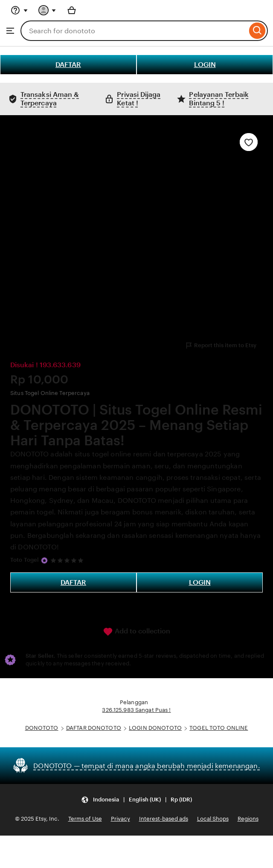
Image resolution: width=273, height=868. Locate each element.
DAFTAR (68, 65)
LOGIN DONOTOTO (155, 728)
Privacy (121, 819)
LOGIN (205, 65)
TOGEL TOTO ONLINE (219, 728)
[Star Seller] (44, 560)
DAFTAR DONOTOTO (94, 728)
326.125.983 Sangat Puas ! (136, 710)
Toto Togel (25, 560)
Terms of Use (85, 819)
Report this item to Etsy (221, 345)
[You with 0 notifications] (47, 10)
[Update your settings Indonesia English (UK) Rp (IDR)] (136, 800)
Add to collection (136, 632)
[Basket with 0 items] (72, 10)
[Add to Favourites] (249, 142)
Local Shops (213, 819)
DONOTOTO (42, 728)
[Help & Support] (19, 10)
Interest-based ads (164, 819)
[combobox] (134, 31)
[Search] (257, 31)
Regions (248, 819)
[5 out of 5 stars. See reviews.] (68, 560)
